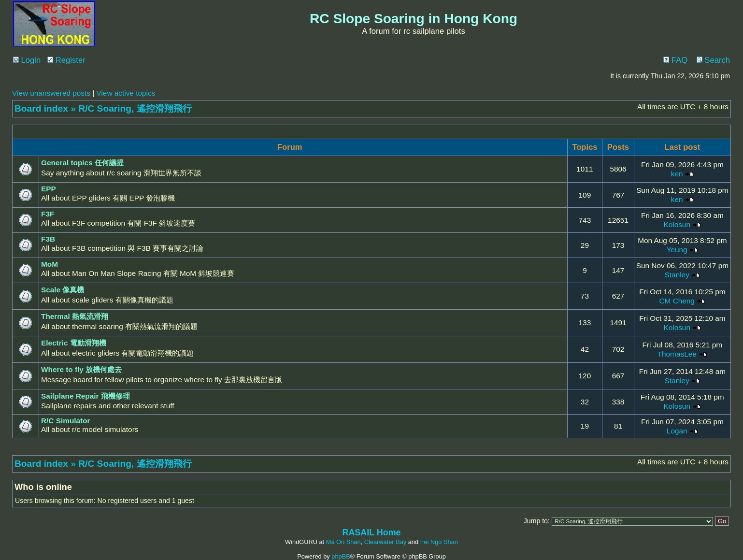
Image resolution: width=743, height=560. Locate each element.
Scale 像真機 (63, 290)
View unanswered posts (51, 93)
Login (27, 60)
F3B (48, 239)
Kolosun (677, 224)
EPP (49, 189)
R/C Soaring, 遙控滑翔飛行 (135, 108)
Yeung (677, 250)
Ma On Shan (343, 542)
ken (677, 174)
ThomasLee (677, 354)
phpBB (341, 556)
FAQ (675, 60)
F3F (48, 214)
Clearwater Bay (385, 542)
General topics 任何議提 (82, 163)
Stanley (677, 275)
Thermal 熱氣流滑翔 (75, 316)
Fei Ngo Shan (439, 542)
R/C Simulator (66, 421)
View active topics (126, 93)
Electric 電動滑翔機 (74, 343)
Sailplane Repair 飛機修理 (86, 396)
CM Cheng (677, 301)
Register (66, 60)
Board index (41, 108)
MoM (50, 264)
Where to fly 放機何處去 (81, 369)
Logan (677, 431)
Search (713, 60)
